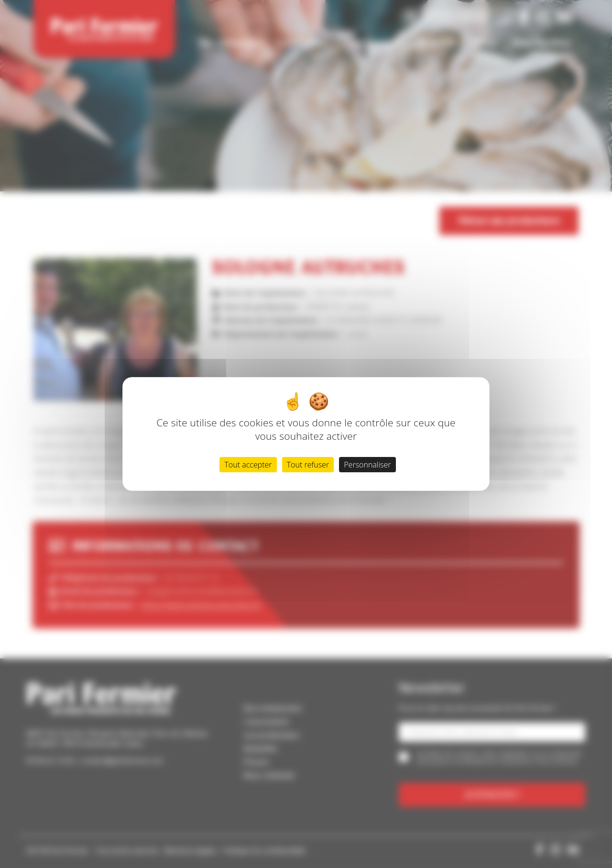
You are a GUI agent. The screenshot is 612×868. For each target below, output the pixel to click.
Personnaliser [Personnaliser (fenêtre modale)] (367, 465)
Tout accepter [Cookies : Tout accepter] (248, 465)
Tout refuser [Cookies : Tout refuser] (308, 465)
